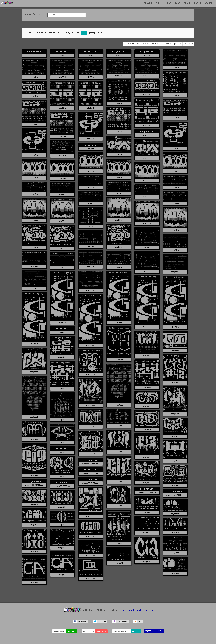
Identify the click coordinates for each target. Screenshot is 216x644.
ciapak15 (62, 525)
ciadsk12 (62, 476)
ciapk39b (91, 405)
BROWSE (148, 3)
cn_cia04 (175, 514)
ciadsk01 (91, 536)
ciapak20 (34, 504)
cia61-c (147, 158)
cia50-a (147, 327)
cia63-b (119, 132)
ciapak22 (119, 506)
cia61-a (91, 149)
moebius (136, 631)
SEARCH (209, 3)
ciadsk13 (62, 452)
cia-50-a (91, 345)
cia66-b (175, 95)
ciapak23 (175, 485)
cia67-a (147, 76)
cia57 (91, 226)
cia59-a (91, 204)
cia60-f (175, 171)
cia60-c (34, 178)
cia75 (91, 55)
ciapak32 (34, 439)
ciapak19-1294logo (175, 495)
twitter (102, 621)
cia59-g (91, 187)
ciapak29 (91, 454)
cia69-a (34, 77)
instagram (122, 621)
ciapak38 (147, 406)
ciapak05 (91, 579)
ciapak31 (62, 443)
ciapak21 (91, 516)
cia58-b (147, 223)
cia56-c (119, 247)
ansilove (71, 631)
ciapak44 (34, 372)
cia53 (62, 267)
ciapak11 (175, 553)
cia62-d (91, 139)
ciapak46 (175, 351)
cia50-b (62, 323)
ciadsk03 (147, 533)
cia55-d (91, 246)
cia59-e (34, 194)
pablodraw (101, 631)
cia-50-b (34, 344)
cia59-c (147, 197)
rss (140, 621)
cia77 (34, 55)
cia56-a (62, 248)
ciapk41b (147, 387)
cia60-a (147, 181)
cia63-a (62, 137)
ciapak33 (175, 436)
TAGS (178, 3)
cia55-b (91, 267)
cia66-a (119, 103)
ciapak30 (119, 452)
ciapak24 (147, 483)
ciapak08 (119, 563)
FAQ (158, 3)
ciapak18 (147, 512)
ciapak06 (175, 573)
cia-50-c (175, 327)
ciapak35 (91, 427)
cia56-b (34, 248)
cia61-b (62, 156)
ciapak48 (62, 332)
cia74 (119, 55)
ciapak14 (175, 533)
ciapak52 (175, 272)
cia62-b (34, 155)
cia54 (147, 271)
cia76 (62, 55)
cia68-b (62, 77)
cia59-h (175, 187)
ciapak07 (34, 582)
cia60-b (62, 179)
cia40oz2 (119, 405)
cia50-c (119, 323)
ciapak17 (34, 525)
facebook (82, 621)
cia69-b (175, 67)
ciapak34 (147, 429)
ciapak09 (91, 556)
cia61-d (119, 155)
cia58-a (175, 230)
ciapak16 (119, 543)
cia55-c (175, 250)
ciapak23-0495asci (91, 483)
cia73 (147, 55)
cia (84, 33)
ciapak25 (119, 482)
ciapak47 (147, 356)
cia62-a (147, 135)
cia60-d (119, 177)
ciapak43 (91, 374)
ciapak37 (62, 420)
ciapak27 (175, 461)
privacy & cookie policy (138, 610)
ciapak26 (34, 475)
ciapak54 (147, 247)
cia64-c (62, 108)
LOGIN (198, 3)
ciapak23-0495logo (91, 473)
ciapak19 (62, 507)
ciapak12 (62, 548)
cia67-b (119, 76)
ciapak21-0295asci (147, 492)
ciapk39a (175, 414)
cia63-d (175, 118)
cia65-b (34, 96)
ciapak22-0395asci (62, 486)
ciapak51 (91, 290)
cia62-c (175, 149)
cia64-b (91, 108)
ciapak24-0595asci (91, 464)
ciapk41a (62, 389)
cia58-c (62, 221)
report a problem (154, 631)
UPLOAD (167, 3)
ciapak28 (147, 457)
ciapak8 (62, 575)
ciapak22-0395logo (34, 485)
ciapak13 (34, 551)
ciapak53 (34, 267)
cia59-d (62, 195)
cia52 (34, 288)
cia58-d (34, 221)
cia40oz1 (34, 417)
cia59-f (119, 194)
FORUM (187, 3)
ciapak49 (119, 360)
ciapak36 (119, 426)
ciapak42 (175, 383)
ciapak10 (147, 562)
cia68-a (91, 77)
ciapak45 (62, 357)
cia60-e (91, 171)
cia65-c (147, 95)
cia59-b (175, 203)
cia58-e (119, 220)
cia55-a (119, 267)
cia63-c (34, 125)
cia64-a (147, 125)
